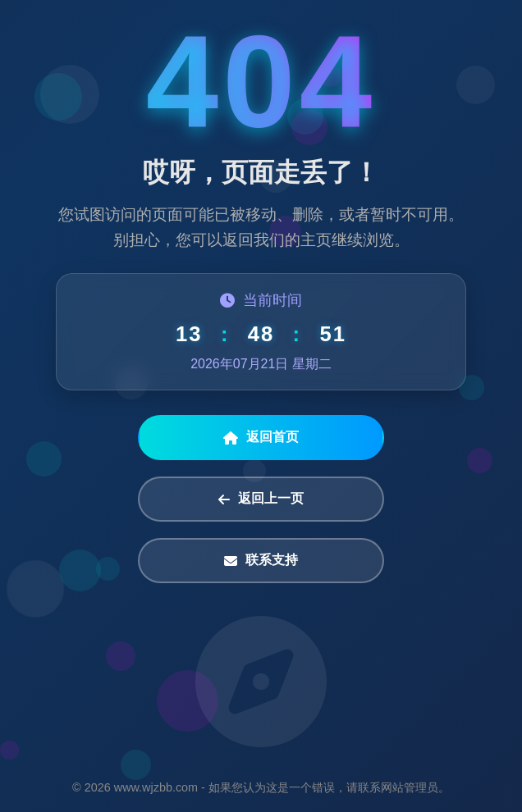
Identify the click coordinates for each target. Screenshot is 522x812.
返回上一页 (261, 499)
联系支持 (261, 560)
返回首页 (261, 437)
